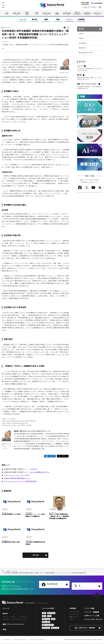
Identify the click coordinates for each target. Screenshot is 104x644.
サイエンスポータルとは (94, 620)
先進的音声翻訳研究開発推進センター (17, 478)
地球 (27, 13)
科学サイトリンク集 (92, 617)
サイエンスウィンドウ (85, 51)
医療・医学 (17, 13)
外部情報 (81, 20)
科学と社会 (97, 13)
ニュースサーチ (74, 615)
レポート (81, 37)
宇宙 (37, 13)
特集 (58, 20)
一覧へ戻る (35, 556)
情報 (57, 13)
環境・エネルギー (48, 626)
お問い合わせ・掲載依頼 (87, 629)
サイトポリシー (6, 640)
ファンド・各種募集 (92, 613)
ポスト (63, 456)
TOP (3, 572)
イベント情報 (90, 609)
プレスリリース (74, 612)
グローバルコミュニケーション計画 (16, 475)
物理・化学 (47, 13)
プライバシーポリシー (20, 640)
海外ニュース (74, 618)
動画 (46, 20)
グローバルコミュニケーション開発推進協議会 (20, 481)
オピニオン (82, 46)
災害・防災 (87, 13)
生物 (7, 13)
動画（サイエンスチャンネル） (14, 625)
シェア (50, 456)
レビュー (81, 33)
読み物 (35, 20)
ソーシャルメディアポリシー (37, 640)
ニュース (23, 20)
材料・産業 (67, 13)
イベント (70, 20)
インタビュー (83, 42)
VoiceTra (34, 469)
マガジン (72, 620)
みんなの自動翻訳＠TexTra (39, 472)
